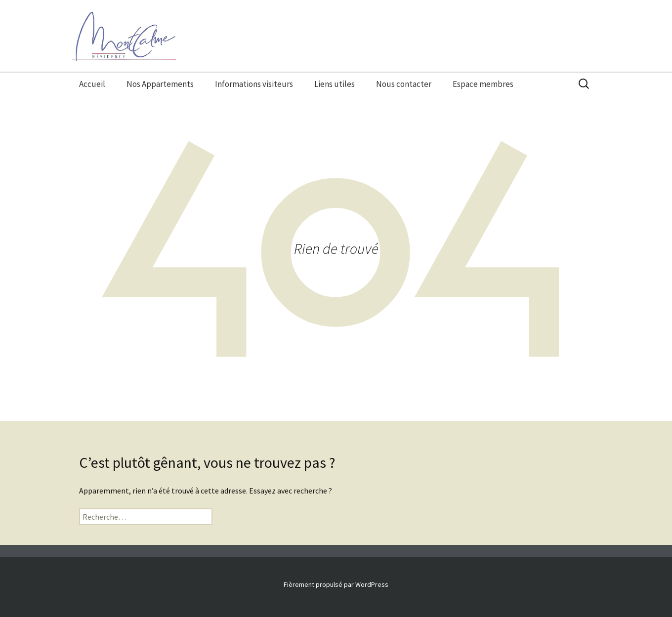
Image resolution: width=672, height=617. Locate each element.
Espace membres (483, 84)
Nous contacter (404, 84)
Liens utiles (335, 84)
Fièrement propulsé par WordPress (336, 584)
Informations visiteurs (254, 84)
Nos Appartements (160, 84)
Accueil (92, 84)
